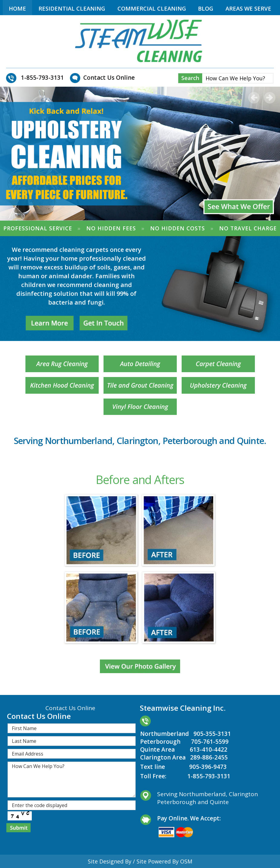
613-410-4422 (209, 749)
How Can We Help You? (72, 780)
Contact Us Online (109, 78)
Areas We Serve (248, 8)
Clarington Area (163, 757)
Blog (206, 8)
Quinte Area (157, 749)
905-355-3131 (212, 734)
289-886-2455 (209, 757)
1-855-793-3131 (209, 776)
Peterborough (160, 742)
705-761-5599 (210, 742)
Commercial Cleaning (152, 8)
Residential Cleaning (72, 8)
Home (17, 8)
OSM (186, 861)
